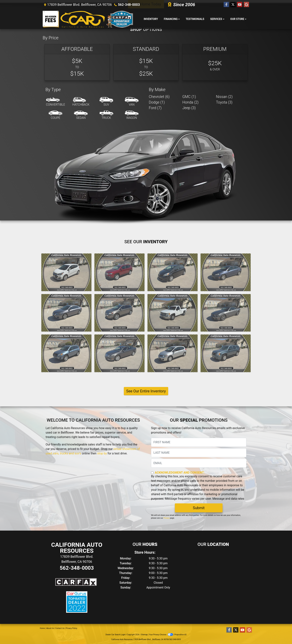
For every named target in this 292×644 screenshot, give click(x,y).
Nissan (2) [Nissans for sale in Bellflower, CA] (224, 97)
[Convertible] (55, 102)
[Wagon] (132, 115)
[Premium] (215, 62)
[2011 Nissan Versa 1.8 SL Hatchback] (173, 353)
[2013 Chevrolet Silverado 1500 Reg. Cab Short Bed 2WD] (173, 313)
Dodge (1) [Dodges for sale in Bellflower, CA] (157, 102)
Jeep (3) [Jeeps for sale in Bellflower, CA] (189, 108)
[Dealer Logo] (88, 19)
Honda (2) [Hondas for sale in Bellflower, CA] (190, 102)
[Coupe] (55, 115)
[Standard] (146, 62)
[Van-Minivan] (132, 102)
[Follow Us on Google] (246, 5)
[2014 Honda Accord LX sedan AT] (66, 313)
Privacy (166, 518)
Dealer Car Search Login (116, 635)
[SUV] (106, 102)
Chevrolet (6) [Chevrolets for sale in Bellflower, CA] (159, 97)
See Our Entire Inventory (146, 391)
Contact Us (60, 628)
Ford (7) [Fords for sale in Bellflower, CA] (155, 108)
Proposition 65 (180, 635)
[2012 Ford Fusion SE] (119, 353)
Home (42, 628)
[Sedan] (81, 115)
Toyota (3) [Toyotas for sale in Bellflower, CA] (224, 102)
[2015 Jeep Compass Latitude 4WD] (119, 272)
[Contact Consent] (152, 473)
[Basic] (77, 62)
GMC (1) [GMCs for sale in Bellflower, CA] (189, 97)
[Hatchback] (81, 102)
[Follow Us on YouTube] (240, 5)
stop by (102, 453)
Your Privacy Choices (161, 635)
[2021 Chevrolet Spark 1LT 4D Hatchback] (66, 272)
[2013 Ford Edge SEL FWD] (119, 313)
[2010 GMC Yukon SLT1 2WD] (226, 353)
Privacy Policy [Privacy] (72, 628)
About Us (50, 628)
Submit (199, 508)
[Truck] (106, 115)
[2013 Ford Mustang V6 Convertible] (226, 313)
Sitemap (144, 635)
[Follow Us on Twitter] (233, 5)
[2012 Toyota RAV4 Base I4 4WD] (66, 353)
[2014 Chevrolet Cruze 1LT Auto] (226, 272)
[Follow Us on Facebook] (226, 5)
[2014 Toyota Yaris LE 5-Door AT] (173, 272)
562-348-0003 (129, 5)
